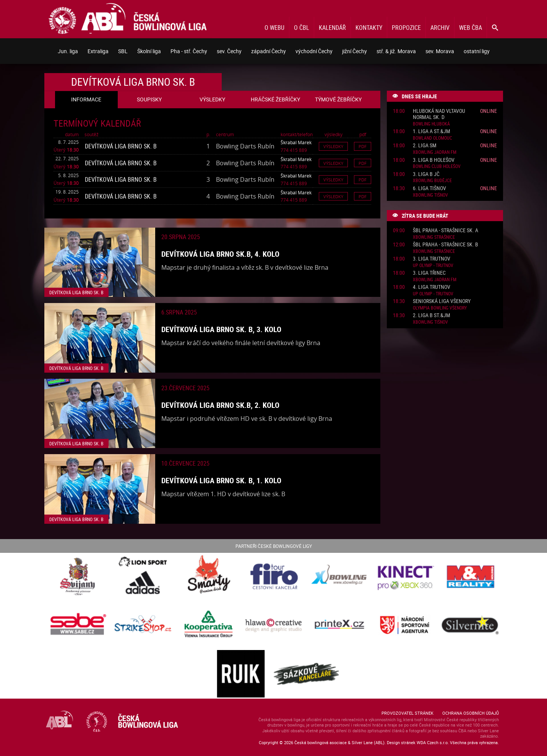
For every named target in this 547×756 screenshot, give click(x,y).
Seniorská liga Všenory (442, 301)
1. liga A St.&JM (432, 131)
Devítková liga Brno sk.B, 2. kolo (220, 405)
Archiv (440, 28)
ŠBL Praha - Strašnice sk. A (446, 231)
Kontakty (369, 28)
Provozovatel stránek (407, 713)
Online (489, 111)
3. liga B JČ (426, 174)
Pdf (363, 146)
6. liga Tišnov (429, 188)
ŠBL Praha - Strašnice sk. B (446, 245)
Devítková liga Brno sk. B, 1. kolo (221, 480)
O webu (274, 28)
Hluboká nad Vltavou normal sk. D (439, 114)
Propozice (406, 28)
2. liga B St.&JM (432, 315)
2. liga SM (425, 146)
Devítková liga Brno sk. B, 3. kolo (221, 329)
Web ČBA (471, 28)
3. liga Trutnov (432, 259)
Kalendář (332, 28)
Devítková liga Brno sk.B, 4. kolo (220, 254)
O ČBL (302, 28)
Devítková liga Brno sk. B (121, 146)
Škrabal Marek (296, 142)
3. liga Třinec (429, 273)
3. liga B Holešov (434, 160)
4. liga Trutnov (432, 287)
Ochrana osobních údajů (471, 713)
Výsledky (333, 146)
